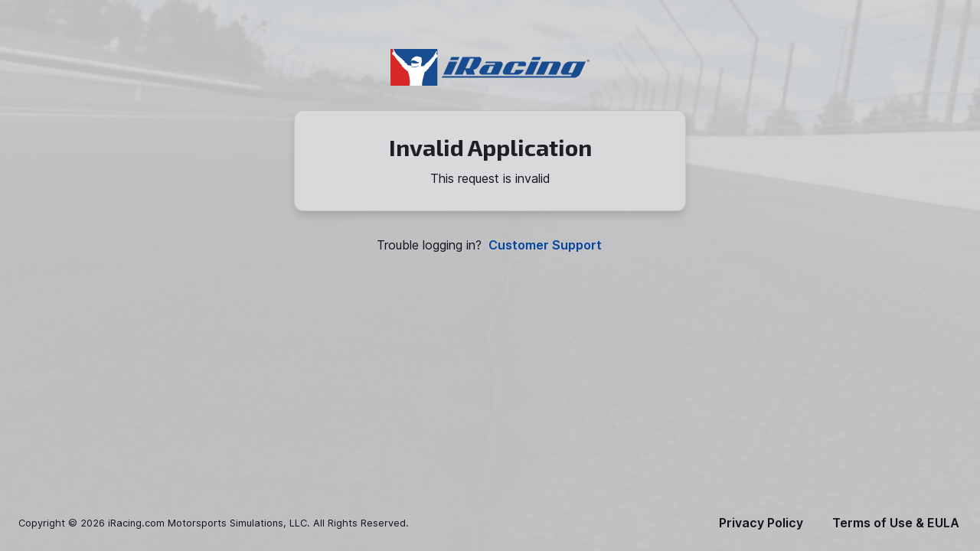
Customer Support (545, 245)
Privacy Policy (761, 523)
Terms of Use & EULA (896, 523)
